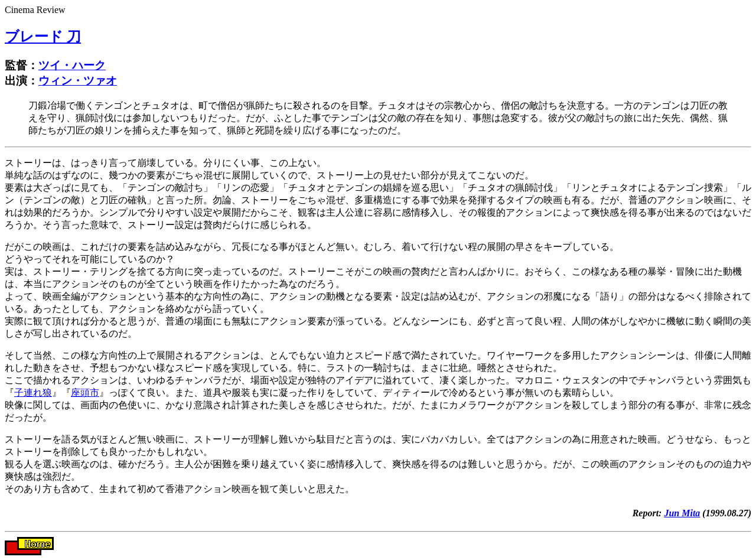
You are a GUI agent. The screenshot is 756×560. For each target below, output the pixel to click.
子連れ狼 (33, 393)
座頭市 (85, 393)
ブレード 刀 (43, 37)
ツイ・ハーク (72, 65)
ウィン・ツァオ (78, 81)
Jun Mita (682, 513)
